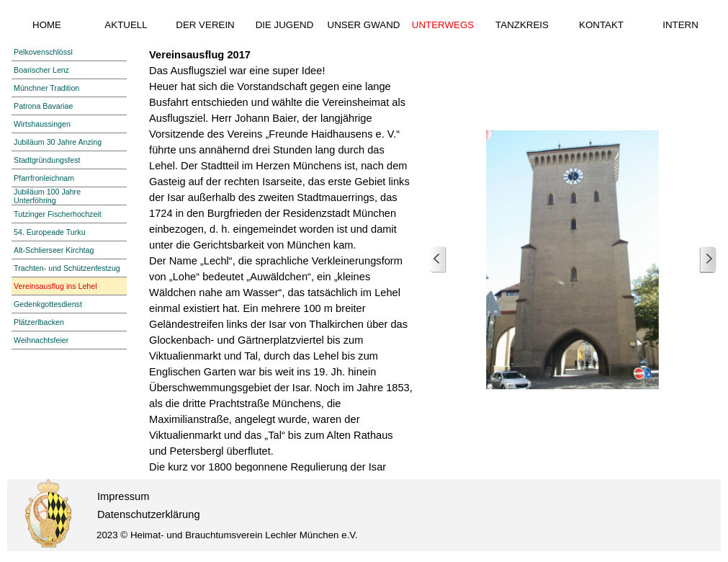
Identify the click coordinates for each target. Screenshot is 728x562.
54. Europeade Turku (50, 232)
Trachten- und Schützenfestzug (67, 268)
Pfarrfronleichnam (44, 178)
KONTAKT (601, 25)
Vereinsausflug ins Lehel (55, 286)
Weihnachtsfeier (41, 340)
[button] (573, 260)
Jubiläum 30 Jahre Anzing (58, 142)
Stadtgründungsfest (47, 160)
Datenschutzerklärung (149, 514)
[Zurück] (438, 260)
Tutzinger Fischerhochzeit (58, 214)
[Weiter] (708, 260)
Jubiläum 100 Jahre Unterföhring (47, 196)
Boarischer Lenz (41, 70)
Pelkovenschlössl (43, 52)
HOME (47, 25)
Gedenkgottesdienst (48, 304)
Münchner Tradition (46, 88)
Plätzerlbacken (39, 322)
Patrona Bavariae (43, 106)
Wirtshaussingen (42, 124)
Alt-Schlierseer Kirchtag (54, 250)
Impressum (123, 496)
